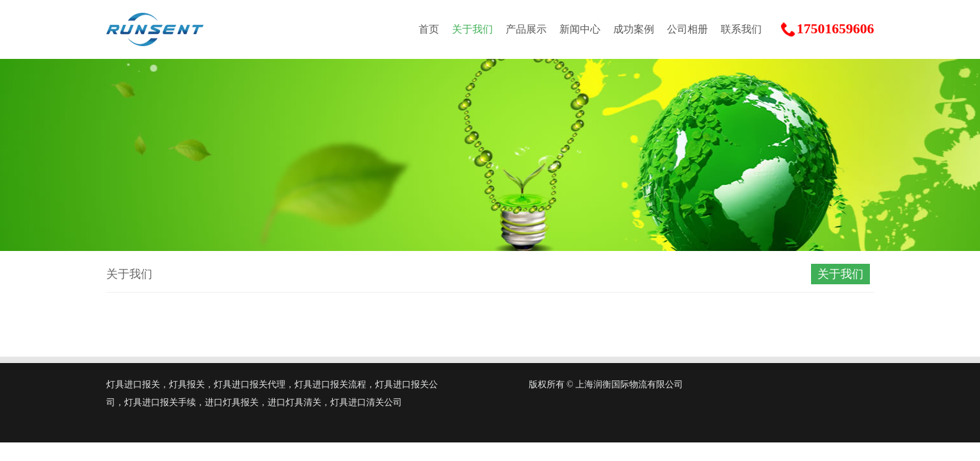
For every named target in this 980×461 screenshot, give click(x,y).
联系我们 (741, 29)
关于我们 (472, 29)
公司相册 (687, 29)
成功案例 (634, 29)
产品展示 (526, 29)
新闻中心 (580, 29)
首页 (429, 29)
